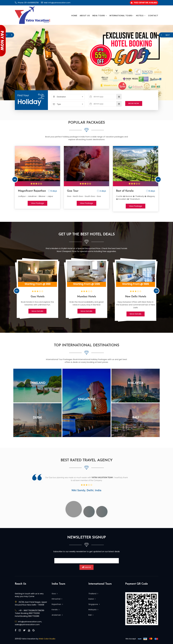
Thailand (38, 383)
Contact (153, 16)
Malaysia (136, 383)
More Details (37, 311)
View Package (37, 203)
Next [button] (158, 179)
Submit (86, 567)
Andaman (57, 615)
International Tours (122, 16)
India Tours (100, 16)
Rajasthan (57, 604)
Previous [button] (15, 179)
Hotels (141, 16)
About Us (85, 16)
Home (74, 16)
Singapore (86, 399)
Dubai (37, 418)
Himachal (57, 599)
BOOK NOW (134, 103)
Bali (136, 418)
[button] (68, 97)
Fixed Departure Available (144, 3)
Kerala (56, 610)
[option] (37, 177)
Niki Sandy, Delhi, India (87, 490)
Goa (55, 594)
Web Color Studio (47, 639)
